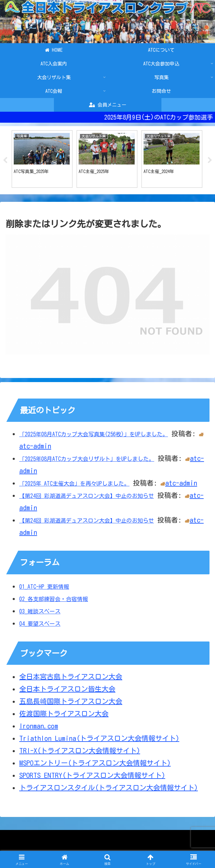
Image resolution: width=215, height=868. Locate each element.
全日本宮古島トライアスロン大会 (71, 678)
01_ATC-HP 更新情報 (44, 588)
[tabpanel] (42, 160)
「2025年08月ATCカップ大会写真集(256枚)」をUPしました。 (94, 436)
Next (210, 161)
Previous (5, 161)
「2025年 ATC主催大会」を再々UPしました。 (74, 485)
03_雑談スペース (40, 613)
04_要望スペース (40, 625)
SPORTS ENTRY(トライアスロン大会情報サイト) (92, 777)
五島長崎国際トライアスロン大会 (71, 703)
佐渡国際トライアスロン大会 (64, 715)
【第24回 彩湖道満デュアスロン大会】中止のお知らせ (87, 498)
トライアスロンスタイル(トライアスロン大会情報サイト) (109, 789)
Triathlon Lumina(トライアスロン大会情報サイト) (99, 740)
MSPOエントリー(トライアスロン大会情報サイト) (95, 765)
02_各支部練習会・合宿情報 (54, 601)
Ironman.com (39, 728)
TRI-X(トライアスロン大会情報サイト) (80, 752)
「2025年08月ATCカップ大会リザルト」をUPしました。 (87, 461)
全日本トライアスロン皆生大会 (67, 690)
